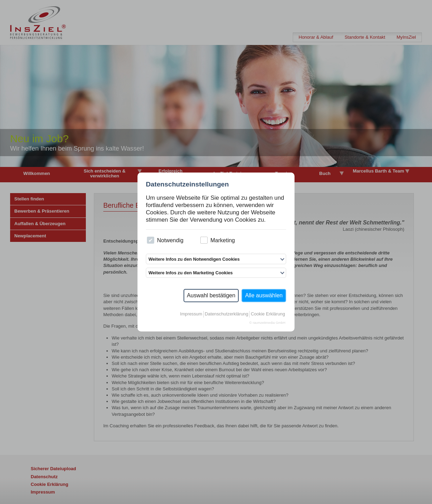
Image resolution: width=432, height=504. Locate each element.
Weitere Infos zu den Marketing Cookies (191, 273)
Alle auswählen (264, 295)
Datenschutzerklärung (226, 314)
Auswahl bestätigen (211, 295)
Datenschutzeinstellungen (187, 184)
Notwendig (165, 240)
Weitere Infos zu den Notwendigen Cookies (194, 259)
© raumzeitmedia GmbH (267, 323)
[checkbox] (151, 240)
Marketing (218, 240)
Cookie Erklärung (268, 314)
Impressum (191, 314)
